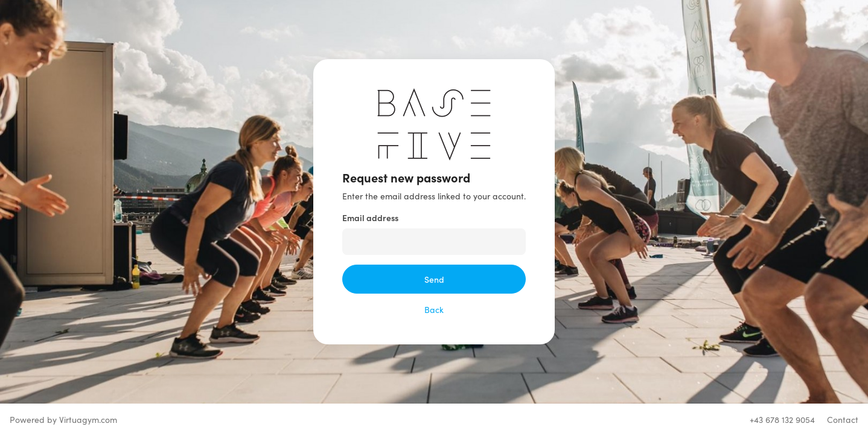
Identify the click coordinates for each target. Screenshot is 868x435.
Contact (843, 419)
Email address (370, 217)
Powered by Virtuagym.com (63, 419)
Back (434, 309)
